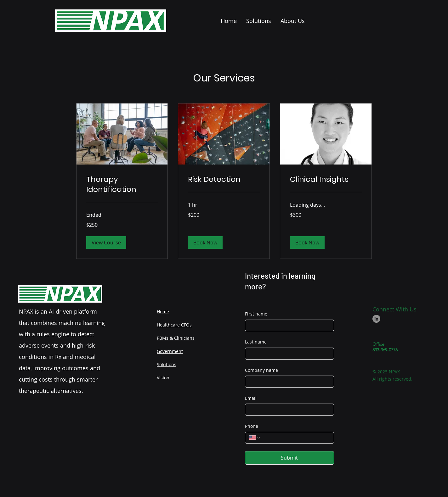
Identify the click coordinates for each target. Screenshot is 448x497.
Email (251, 398)
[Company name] (288, 382)
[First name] (288, 326)
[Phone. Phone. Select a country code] (255, 438)
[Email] (288, 410)
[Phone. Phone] (295, 438)
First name (256, 314)
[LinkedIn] (376, 319)
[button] (106, 243)
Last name (256, 342)
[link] (122, 184)
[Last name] (288, 354)
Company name (261, 370)
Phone (252, 426)
